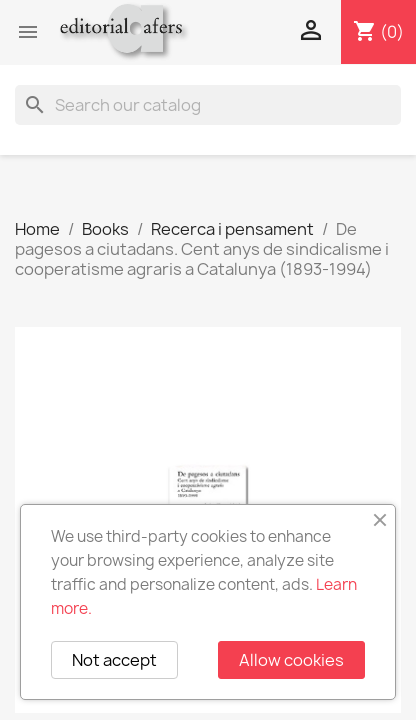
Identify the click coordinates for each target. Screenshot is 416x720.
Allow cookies (291, 660)
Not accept (114, 660)
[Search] (208, 105)
